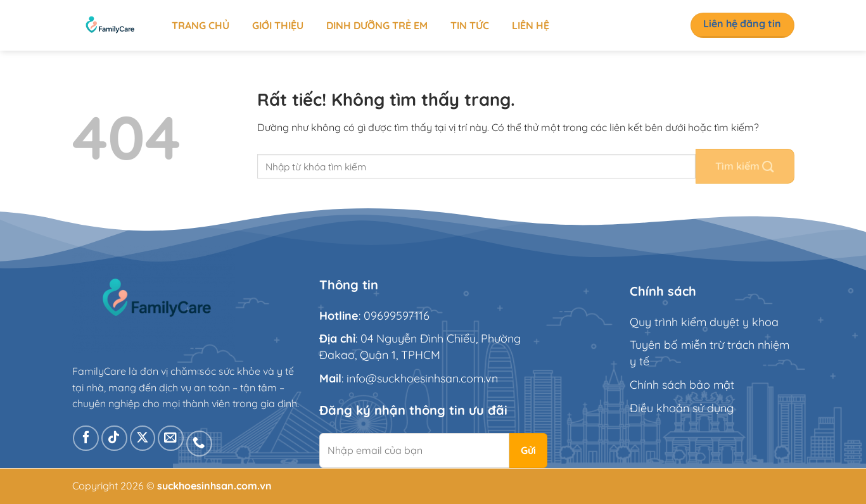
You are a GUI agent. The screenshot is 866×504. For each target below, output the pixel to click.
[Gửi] (745, 166)
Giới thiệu (278, 25)
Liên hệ (531, 25)
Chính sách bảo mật (682, 385)
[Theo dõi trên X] (143, 438)
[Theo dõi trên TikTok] (114, 438)
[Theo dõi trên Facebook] (86, 438)
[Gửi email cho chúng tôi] (171, 438)
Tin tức (470, 25)
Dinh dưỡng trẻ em (377, 25)
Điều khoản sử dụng (682, 408)
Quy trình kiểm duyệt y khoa (704, 322)
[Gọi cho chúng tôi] (199, 444)
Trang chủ (201, 25)
